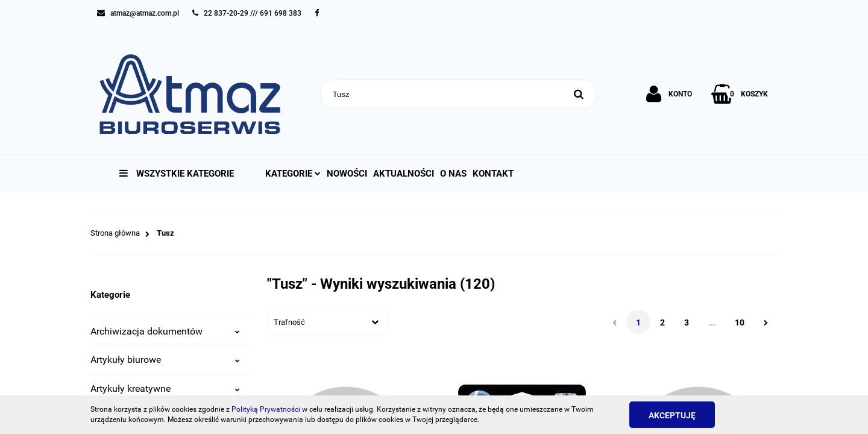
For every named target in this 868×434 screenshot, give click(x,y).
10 (740, 322)
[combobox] (327, 322)
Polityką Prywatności (266, 409)
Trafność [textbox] (289, 322)
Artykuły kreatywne (165, 388)
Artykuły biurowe (165, 360)
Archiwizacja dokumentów (165, 331)
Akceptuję (672, 415)
